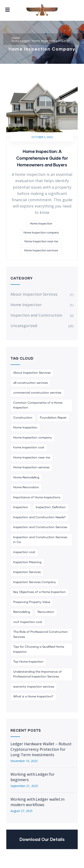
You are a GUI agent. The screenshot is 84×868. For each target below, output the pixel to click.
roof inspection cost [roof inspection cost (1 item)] (28, 622)
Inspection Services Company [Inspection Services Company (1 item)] (35, 582)
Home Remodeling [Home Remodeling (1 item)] (26, 478)
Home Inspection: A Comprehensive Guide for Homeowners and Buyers (42, 158)
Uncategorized (24, 326)
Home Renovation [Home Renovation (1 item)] (26, 487)
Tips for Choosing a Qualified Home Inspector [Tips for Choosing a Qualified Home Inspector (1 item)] (39, 649)
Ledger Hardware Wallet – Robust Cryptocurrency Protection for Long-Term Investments (41, 749)
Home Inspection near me (41, 242)
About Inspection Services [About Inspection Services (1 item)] (32, 373)
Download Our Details (42, 839)
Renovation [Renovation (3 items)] (46, 612)
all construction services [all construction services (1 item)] (31, 383)
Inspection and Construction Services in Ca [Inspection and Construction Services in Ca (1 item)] (40, 540)
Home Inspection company (41, 233)
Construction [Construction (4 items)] (23, 418)
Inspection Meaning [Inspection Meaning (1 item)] (27, 562)
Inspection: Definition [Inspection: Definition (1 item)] (51, 507)
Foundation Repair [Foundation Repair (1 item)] (53, 418)
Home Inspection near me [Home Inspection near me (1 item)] (32, 458)
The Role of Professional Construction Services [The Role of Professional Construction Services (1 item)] (41, 634)
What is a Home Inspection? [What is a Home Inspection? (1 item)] (33, 697)
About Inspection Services (34, 294)
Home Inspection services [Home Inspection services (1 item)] (31, 467)
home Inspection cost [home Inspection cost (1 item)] (29, 448)
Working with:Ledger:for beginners (33, 777)
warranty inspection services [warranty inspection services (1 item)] (34, 687)
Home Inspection (41, 224)
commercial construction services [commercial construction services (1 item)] (37, 393)
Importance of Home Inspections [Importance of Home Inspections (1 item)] (37, 497)
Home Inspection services (41, 251)
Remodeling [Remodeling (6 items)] (22, 612)
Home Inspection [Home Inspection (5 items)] (25, 428)
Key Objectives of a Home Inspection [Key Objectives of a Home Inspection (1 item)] (39, 592)
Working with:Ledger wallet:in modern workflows (37, 802)
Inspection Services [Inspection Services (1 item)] (27, 572)
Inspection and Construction (36, 315)
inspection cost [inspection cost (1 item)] (24, 552)
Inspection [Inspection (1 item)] (21, 507)
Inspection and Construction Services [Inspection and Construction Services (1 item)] (40, 527)
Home (16, 38)
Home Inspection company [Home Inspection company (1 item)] (33, 438)
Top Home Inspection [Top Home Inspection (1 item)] (28, 662)
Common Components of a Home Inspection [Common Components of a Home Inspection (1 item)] (38, 405)
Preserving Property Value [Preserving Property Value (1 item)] (32, 602)
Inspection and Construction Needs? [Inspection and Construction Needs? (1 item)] (39, 517)
